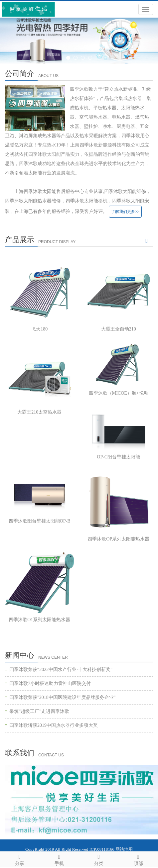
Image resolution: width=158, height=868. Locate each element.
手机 (59, 859)
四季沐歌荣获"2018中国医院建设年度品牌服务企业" (62, 697)
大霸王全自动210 (119, 329)
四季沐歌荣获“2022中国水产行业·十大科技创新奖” (61, 670)
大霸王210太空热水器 (39, 412)
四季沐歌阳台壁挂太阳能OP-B (40, 521)
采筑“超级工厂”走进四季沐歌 (39, 711)
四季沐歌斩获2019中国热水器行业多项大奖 (54, 725)
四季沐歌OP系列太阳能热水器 (118, 539)
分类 (99, 859)
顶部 (138, 859)
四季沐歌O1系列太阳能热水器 (39, 620)
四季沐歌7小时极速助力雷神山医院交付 (50, 683)
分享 (20, 859)
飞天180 (39, 329)
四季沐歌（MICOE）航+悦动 (119, 393)
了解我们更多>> (125, 212)
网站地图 (124, 849)
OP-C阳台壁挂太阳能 (118, 457)
